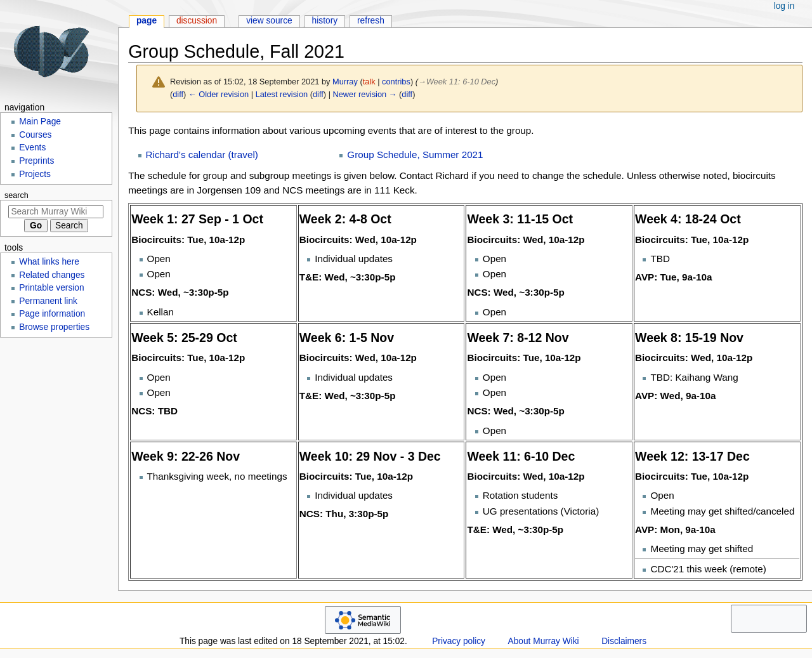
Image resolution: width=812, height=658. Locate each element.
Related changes (52, 275)
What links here (49, 262)
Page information (52, 314)
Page (147, 21)
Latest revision (282, 94)
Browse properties (54, 327)
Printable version (51, 288)
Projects (35, 174)
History (325, 21)
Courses (35, 135)
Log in (784, 6)
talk (369, 82)
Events (32, 148)
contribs (396, 82)
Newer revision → (365, 94)
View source (269, 21)
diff (178, 94)
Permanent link (48, 301)
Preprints (36, 161)
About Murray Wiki (544, 641)
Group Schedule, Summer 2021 (415, 155)
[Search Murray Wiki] (56, 212)
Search (16, 195)
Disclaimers (624, 641)
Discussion (197, 21)
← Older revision (219, 94)
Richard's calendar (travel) (202, 155)
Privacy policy (459, 641)
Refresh (371, 21)
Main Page (40, 122)
